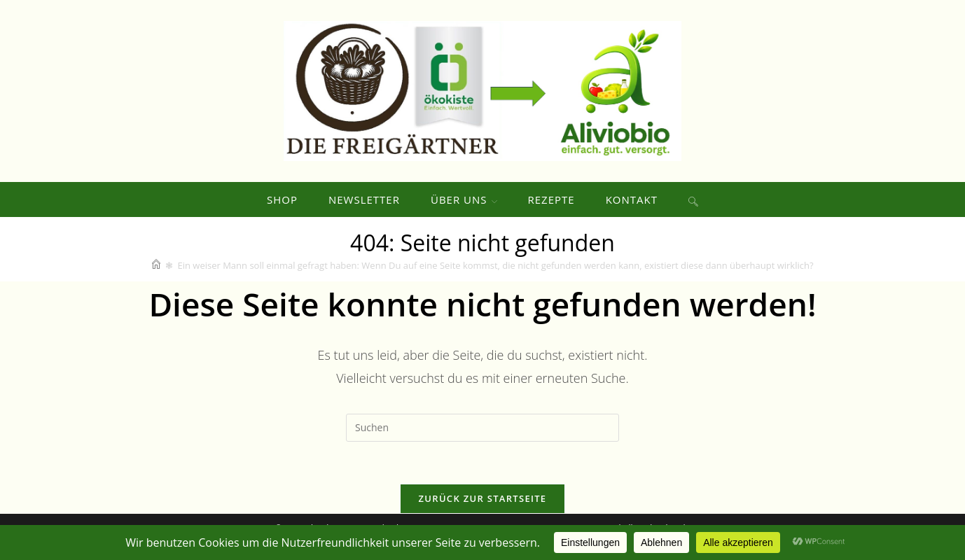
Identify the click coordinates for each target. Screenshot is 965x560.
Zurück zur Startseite (483, 498)
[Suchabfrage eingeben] (482, 428)
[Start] (156, 265)
